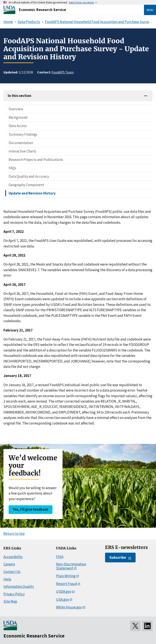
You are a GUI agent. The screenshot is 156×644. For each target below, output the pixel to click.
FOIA (60, 557)
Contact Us (12, 572)
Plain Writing (66, 576)
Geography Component (26, 185)
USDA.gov (64, 591)
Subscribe (118, 557)
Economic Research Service (42, 10)
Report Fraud (67, 584)
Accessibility (13, 557)
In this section (20, 96)
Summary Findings (23, 134)
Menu (150, 10)
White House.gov (69, 607)
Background (18, 117)
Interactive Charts (22, 151)
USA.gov (63, 599)
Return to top (14, 534)
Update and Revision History (32, 193)
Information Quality (19, 586)
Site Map (10, 601)
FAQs (12, 168)
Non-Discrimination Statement (71, 566)
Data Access (18, 126)
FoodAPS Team (63, 72)
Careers (9, 564)
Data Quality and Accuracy (29, 176)
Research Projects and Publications (36, 160)
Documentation (21, 143)
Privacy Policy (14, 594)
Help (7, 579)
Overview (16, 109)
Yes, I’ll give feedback (31, 509)
